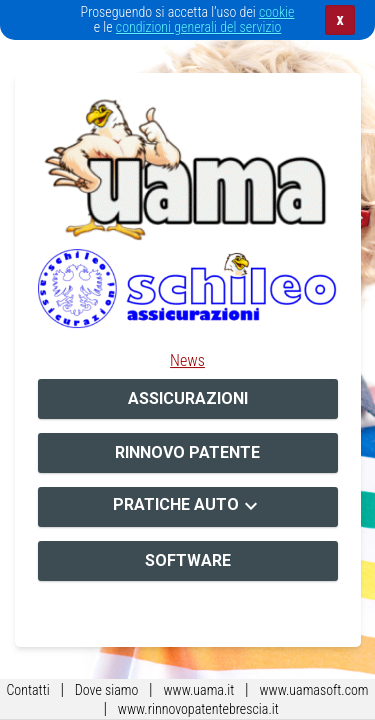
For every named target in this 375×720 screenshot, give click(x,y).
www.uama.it (198, 690)
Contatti (27, 690)
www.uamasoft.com (313, 690)
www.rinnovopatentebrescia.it (198, 709)
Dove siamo (107, 690)
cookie (277, 12)
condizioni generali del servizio (198, 27)
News (187, 360)
